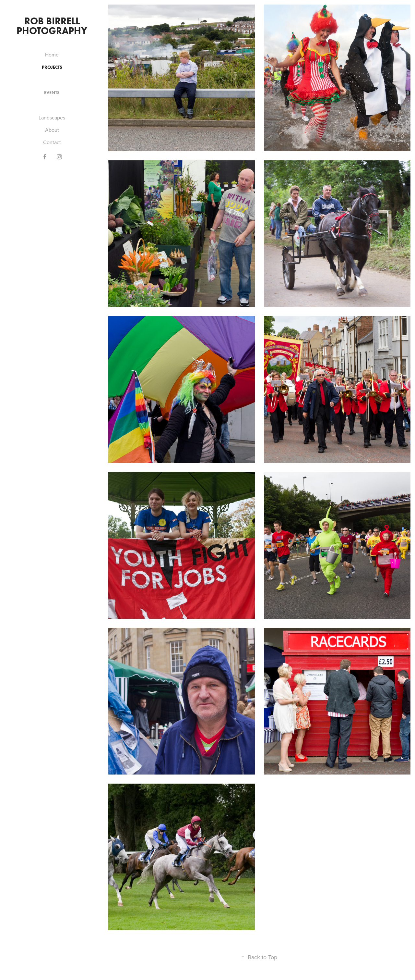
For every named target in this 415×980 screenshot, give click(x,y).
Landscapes (52, 118)
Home (52, 55)
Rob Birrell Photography (52, 26)
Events (52, 93)
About (52, 130)
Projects (52, 67)
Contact (52, 142)
